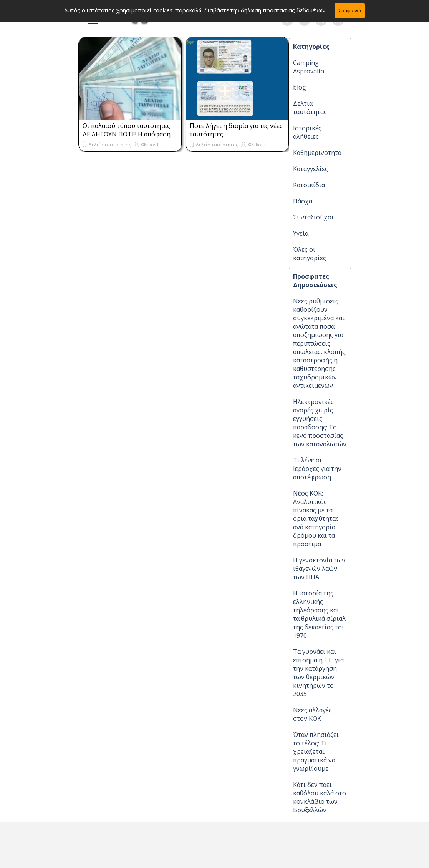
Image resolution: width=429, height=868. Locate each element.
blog (300, 87)
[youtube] (304, 20)
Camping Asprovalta (309, 67)
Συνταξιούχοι (313, 217)
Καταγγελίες (311, 169)
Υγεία (301, 233)
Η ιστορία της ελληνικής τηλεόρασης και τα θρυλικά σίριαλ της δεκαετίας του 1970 (319, 614)
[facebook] (287, 20)
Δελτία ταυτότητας (110, 145)
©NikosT (150, 145)
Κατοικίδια (309, 185)
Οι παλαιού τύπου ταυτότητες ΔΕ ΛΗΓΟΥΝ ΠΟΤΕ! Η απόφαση (127, 130)
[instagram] (338, 20)
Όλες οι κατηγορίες (310, 254)
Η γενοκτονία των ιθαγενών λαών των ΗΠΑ (319, 569)
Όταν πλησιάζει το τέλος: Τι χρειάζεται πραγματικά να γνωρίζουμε (316, 752)
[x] (321, 20)
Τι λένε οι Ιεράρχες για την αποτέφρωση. (317, 469)
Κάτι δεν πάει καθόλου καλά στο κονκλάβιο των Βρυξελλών (320, 797)
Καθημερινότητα (317, 153)
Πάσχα (303, 201)
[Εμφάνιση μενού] (93, 20)
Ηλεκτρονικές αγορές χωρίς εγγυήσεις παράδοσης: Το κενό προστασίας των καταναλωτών (320, 423)
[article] (130, 94)
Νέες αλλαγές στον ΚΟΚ (312, 714)
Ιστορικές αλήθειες (307, 132)
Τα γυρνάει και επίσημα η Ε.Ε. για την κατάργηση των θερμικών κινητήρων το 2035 (318, 673)
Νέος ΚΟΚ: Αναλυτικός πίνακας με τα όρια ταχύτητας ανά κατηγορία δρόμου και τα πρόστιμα (316, 519)
